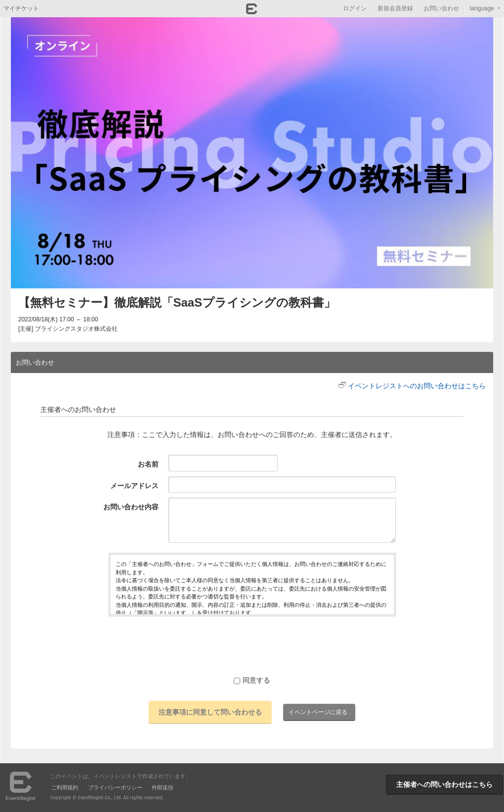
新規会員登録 (395, 8)
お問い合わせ (441, 8)
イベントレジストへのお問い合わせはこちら (417, 386)
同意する (252, 680)
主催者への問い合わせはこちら (444, 784)
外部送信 (162, 787)
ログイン (355, 8)
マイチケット (21, 8)
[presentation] (252, 646)
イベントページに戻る (318, 712)
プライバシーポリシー (115, 787)
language (482, 8)
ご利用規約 (65, 787)
